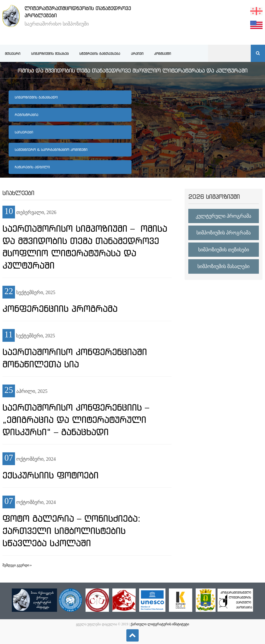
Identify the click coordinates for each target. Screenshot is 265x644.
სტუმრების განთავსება (100, 54)
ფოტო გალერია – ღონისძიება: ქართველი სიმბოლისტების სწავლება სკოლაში (71, 531)
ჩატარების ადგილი (32, 167)
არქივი (137, 54)
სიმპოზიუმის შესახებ (50, 54)
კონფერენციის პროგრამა (60, 309)
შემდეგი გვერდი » (17, 565)
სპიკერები (24, 132)
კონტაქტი (163, 54)
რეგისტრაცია (27, 115)
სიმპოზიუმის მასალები (223, 266)
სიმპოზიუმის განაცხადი (36, 97)
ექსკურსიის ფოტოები (51, 475)
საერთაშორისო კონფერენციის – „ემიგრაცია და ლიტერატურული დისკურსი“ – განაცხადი (76, 420)
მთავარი (13, 54)
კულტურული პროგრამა (223, 216)
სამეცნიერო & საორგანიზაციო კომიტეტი (51, 150)
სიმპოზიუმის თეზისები (224, 250)
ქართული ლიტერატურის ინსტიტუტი (160, 624)
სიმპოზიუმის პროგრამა (224, 233)
